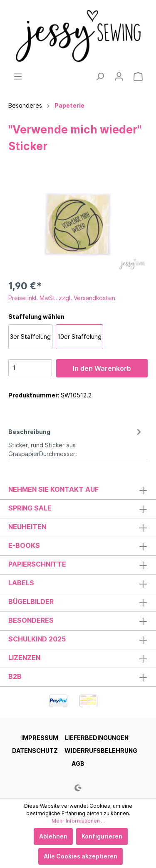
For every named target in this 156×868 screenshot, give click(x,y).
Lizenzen (24, 658)
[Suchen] (100, 76)
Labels (21, 583)
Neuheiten (27, 527)
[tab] (76, 441)
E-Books (24, 545)
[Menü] (18, 76)
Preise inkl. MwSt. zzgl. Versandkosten (62, 298)
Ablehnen (53, 836)
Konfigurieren (102, 836)
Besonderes (31, 620)
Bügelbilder (31, 602)
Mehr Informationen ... (78, 821)
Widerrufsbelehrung (101, 751)
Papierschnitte (37, 564)
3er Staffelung (30, 337)
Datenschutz (35, 751)
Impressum (40, 738)
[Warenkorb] (138, 76)
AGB (78, 763)
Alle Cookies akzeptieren (80, 856)
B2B (15, 676)
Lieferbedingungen (97, 738)
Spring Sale (30, 508)
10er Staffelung (79, 337)
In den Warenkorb (102, 368)
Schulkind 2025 (37, 639)
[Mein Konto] (119, 76)
